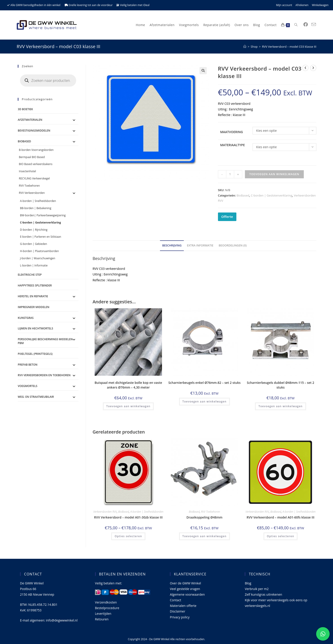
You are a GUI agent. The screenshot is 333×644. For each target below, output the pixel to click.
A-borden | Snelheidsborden (147, 512)
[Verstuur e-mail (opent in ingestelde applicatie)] (314, 25)
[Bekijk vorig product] (305, 68)
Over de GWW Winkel (185, 583)
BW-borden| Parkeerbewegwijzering (43, 215)
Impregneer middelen (33, 307)
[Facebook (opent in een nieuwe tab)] (306, 25)
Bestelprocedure (107, 608)
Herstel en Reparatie (33, 296)
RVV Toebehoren (210, 512)
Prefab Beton (28, 365)
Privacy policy (180, 617)
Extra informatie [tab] (200, 245)
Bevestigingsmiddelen (34, 131)
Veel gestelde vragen (185, 589)
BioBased (243, 195)
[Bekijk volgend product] (313, 68)
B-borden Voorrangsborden (36, 150)
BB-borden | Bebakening (36, 208)
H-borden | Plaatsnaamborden (39, 251)
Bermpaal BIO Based (32, 157)
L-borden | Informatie (34, 265)
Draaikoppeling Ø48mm (204, 517)
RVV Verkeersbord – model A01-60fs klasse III (281, 517)
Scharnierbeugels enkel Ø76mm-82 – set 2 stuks (204, 383)
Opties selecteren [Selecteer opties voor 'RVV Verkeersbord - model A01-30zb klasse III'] (128, 536)
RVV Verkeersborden (32, 193)
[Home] (245, 47)
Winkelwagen (320, 5)
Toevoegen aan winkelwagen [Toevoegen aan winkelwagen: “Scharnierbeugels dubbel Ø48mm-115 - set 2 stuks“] (280, 406)
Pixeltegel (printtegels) (35, 354)
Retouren (102, 619)
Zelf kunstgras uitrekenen (263, 594)
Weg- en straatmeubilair (36, 397)
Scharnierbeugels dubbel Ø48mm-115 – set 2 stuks (281, 385)
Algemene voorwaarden (187, 594)
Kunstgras (26, 318)
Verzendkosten (106, 602)
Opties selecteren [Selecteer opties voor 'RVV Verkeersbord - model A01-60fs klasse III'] (281, 536)
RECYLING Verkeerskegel (34, 178)
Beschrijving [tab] (172, 245)
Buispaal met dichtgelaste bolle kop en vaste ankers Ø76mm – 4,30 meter (128, 385)
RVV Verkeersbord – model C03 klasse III (289, 47)
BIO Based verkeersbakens (36, 164)
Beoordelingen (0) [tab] (233, 245)
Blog (248, 583)
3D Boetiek (25, 109)
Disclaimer (178, 611)
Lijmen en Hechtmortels (35, 328)
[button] (203, 71)
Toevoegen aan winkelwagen (274, 174)
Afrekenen (302, 5)
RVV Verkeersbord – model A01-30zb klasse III (128, 517)
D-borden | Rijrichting (34, 230)
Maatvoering (232, 132)
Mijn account (284, 5)
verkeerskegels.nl (257, 606)
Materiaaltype (233, 145)
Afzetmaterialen (30, 120)
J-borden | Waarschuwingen (38, 258)
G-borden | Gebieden (33, 244)
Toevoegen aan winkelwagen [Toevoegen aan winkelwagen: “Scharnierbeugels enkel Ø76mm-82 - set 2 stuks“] (204, 401)
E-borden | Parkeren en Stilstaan (41, 237)
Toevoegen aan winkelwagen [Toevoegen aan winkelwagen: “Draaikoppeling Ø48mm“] (204, 536)
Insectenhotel (27, 171)
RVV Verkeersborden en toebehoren (44, 375)
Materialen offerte (183, 606)
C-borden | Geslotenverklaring (272, 195)
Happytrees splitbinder (35, 285)
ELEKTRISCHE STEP (30, 275)
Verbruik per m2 (257, 589)
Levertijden (103, 614)
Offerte (227, 217)
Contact (175, 600)
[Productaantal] (230, 174)
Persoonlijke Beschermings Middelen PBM (45, 341)
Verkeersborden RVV (105, 512)
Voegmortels (28, 386)
